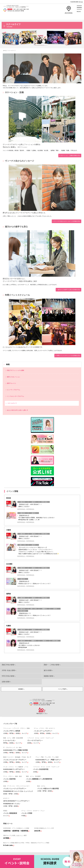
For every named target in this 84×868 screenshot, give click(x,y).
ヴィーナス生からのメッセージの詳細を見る (67, 221)
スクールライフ (12, 403)
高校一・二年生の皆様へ (52, 665)
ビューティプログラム (14, 390)
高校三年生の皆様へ (9, 665)
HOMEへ (21, 689)
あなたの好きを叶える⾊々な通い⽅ (17, 410)
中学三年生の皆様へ (9, 676)
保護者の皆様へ (49, 676)
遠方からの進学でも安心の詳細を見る (69, 290)
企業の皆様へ (6, 682)
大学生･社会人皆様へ (9, 670)
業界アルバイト (12, 383)
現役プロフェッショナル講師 (16, 370)
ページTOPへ (63, 689)
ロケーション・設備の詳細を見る (70, 155)
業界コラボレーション (14, 377)
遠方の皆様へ (48, 670)
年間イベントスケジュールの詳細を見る (68, 356)
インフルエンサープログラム (16, 396)
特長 (8, 364)
